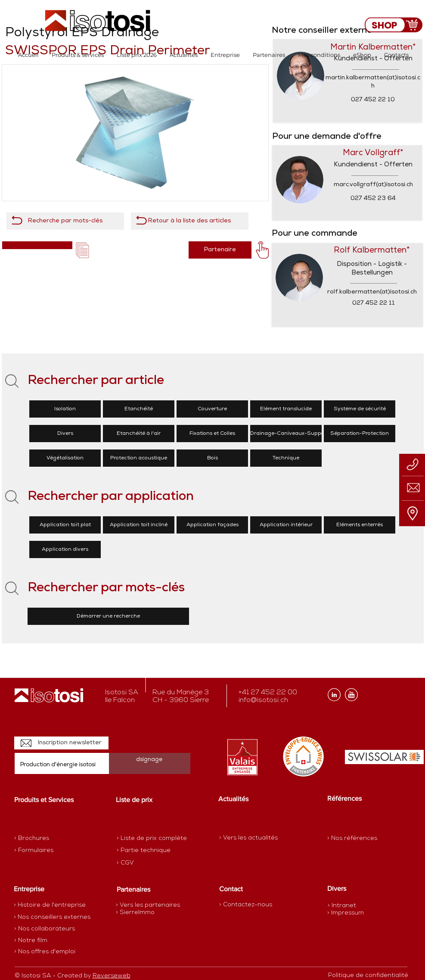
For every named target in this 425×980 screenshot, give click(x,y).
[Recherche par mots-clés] (65, 221)
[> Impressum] (346, 913)
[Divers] (65, 434)
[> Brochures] (48, 839)
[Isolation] (65, 409)
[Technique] (286, 458)
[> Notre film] (31, 941)
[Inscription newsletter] (61, 743)
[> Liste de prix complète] (152, 839)
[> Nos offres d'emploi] (45, 952)
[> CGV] (147, 863)
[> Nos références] (352, 838)
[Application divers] (65, 549)
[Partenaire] (220, 250)
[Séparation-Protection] (360, 434)
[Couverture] (212, 409)
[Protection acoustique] (139, 458)
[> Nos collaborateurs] (45, 929)
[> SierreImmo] (146, 913)
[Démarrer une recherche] (108, 616)
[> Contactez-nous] (246, 905)
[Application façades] (212, 525)
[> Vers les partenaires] (148, 905)
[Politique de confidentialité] (368, 976)
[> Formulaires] (52, 851)
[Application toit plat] (65, 525)
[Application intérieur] (286, 525)
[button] (78, 55)
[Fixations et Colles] (212, 434)
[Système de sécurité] (360, 409)
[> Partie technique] (147, 851)
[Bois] (212, 458)
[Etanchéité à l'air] (139, 434)
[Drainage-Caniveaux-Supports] (291, 434)
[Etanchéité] (139, 409)
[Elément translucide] (286, 409)
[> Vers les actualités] (248, 838)
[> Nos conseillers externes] (52, 918)
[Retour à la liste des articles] (190, 221)
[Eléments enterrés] (360, 525)
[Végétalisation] (65, 458)
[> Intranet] (343, 906)
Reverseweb (112, 976)
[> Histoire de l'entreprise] (50, 905)
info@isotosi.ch (263, 700)
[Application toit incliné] (139, 525)
